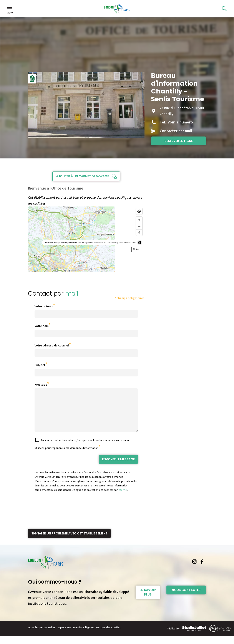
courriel (123, 498)
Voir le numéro (180, 122)
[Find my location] (139, 211)
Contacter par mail (176, 131)
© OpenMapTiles (94, 243)
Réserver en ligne (179, 141)
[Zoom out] (139, 226)
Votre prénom (44, 306)
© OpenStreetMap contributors (116, 243)
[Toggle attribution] (140, 243)
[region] (86, 239)
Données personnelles (42, 635)
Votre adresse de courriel (52, 345)
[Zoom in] (139, 220)
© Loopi (133, 243)
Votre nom (41, 326)
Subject (40, 365)
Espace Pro (64, 635)
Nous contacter (186, 598)
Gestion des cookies (109, 635)
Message (41, 385)
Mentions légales (84, 635)
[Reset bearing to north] (139, 232)
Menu (10, 9)
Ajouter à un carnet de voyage (82, 176)
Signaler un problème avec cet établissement (69, 541)
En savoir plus (148, 600)
